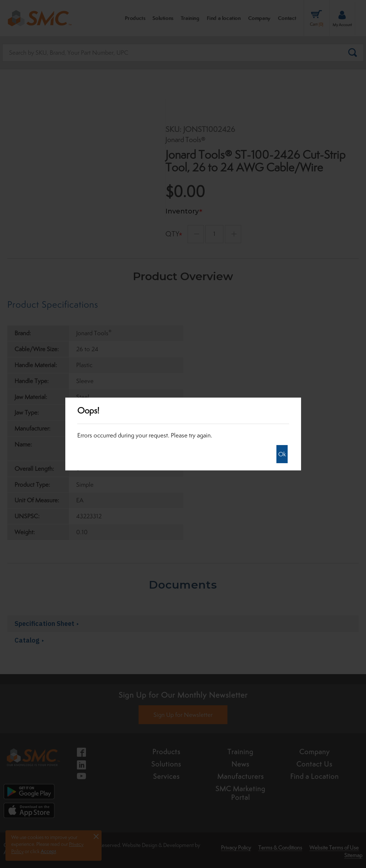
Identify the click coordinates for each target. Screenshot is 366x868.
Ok (282, 454)
